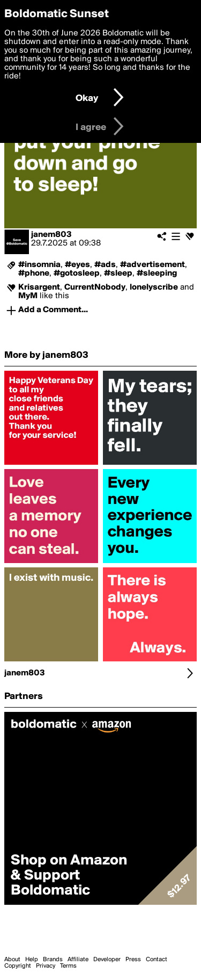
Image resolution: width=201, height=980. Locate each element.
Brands (53, 960)
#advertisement (152, 265)
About (12, 960)
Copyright (18, 966)
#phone (34, 273)
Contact (157, 960)
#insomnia (39, 265)
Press (133, 960)
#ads (105, 265)
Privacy (46, 966)
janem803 (51, 235)
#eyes (77, 265)
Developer (107, 960)
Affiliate (78, 960)
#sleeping (157, 273)
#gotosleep (77, 273)
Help (32, 960)
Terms (68, 966)
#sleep (118, 273)
